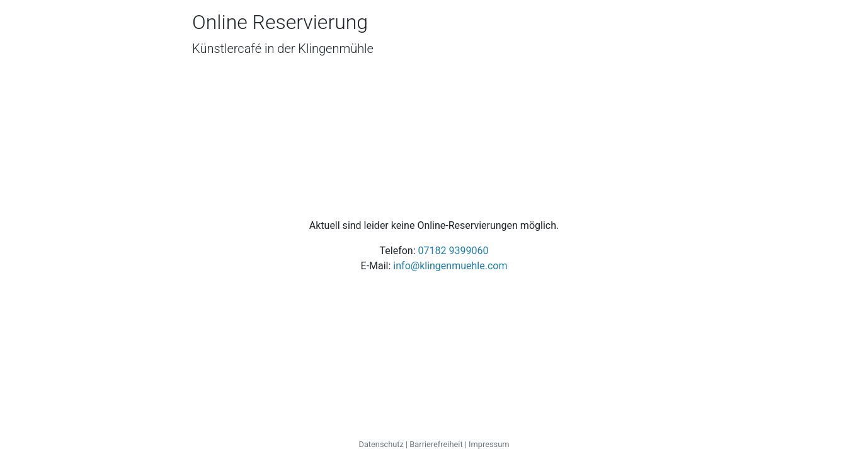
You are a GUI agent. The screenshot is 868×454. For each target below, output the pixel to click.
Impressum (489, 444)
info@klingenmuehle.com (450, 266)
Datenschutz (381, 444)
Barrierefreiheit (436, 444)
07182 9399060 (454, 251)
